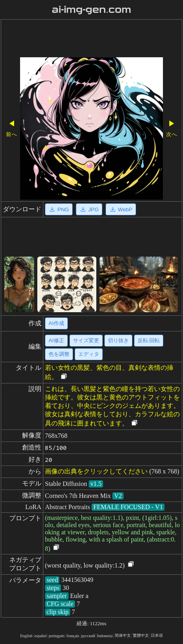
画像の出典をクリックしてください (96, 471)
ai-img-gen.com (92, 10)
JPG (89, 209)
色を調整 (59, 354)
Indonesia (105, 636)
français (73, 636)
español (41, 636)
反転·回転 (149, 340)
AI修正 (56, 340)
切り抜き (118, 340)
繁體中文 (141, 635)
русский (88, 636)
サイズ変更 (86, 340)
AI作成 (56, 323)
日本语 (157, 635)
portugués (56, 636)
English (26, 636)
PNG (59, 209)
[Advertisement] (91, 39)
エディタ (89, 354)
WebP (121, 209)
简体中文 (123, 635)
